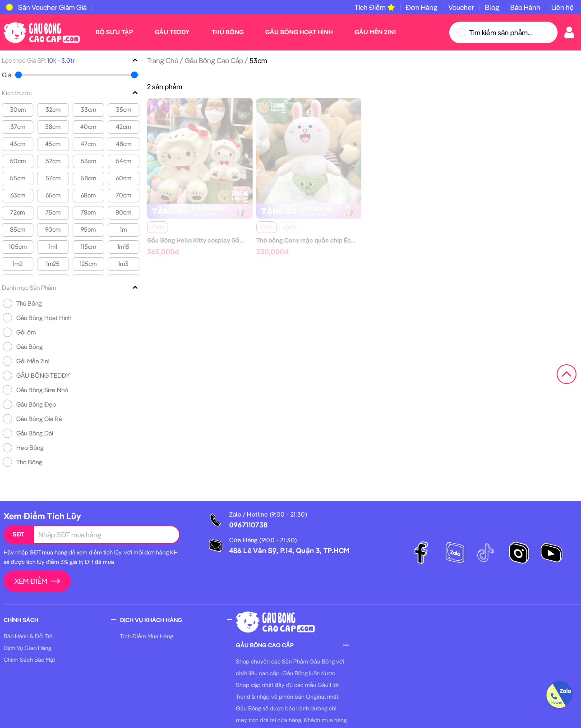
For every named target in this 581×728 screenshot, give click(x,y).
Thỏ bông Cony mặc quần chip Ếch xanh (313, 240)
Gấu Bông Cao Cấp (214, 60)
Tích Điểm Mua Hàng (147, 636)
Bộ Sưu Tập (114, 32)
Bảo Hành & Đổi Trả (28, 636)
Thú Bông (228, 32)
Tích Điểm (375, 7)
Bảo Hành (525, 7)
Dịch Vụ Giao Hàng (28, 648)
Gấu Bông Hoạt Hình (299, 32)
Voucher (461, 7)
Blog (492, 7)
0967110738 (249, 525)
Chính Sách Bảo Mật (29, 659)
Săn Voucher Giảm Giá (52, 7)
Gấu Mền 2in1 (375, 32)
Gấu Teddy (172, 32)
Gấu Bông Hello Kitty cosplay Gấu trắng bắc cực (216, 240)
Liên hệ (563, 7)
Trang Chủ (163, 60)
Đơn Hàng (422, 7)
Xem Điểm (37, 581)
